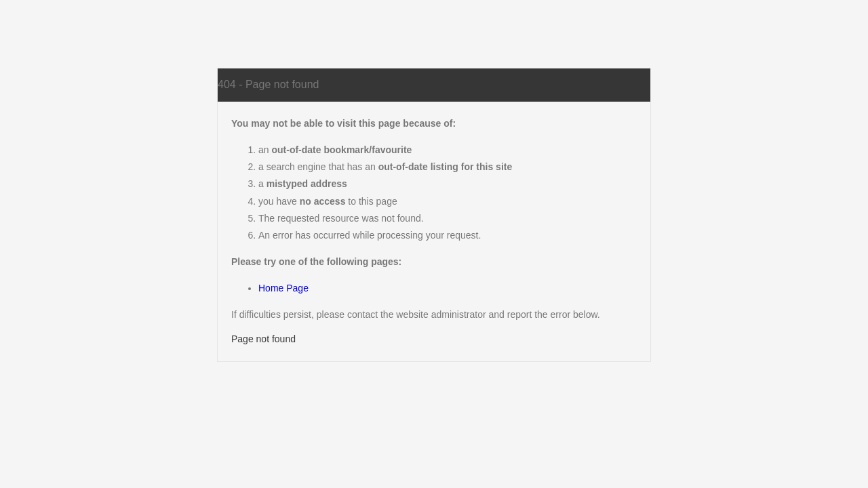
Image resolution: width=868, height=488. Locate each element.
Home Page (283, 288)
